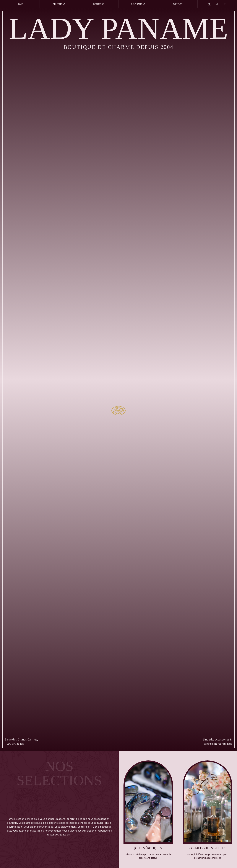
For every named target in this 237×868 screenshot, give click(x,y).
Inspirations (138, 4)
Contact (178, 4)
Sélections (59, 4)
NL (217, 4)
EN (225, 4)
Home (20, 4)
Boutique (99, 4)
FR (209, 4)
